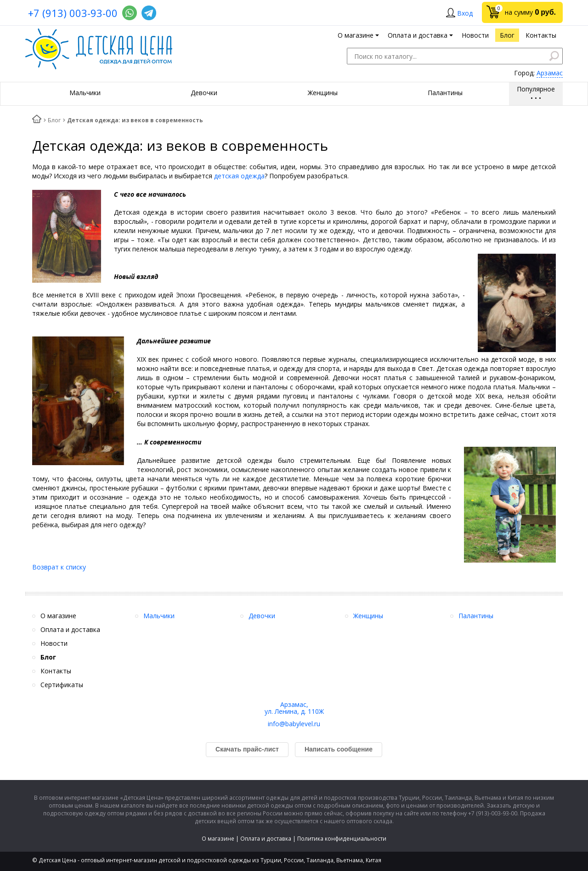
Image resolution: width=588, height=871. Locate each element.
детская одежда (239, 176)
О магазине (218, 839)
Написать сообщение (339, 749)
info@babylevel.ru (294, 724)
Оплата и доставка (266, 839)
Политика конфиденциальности (342, 839)
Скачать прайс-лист (247, 749)
